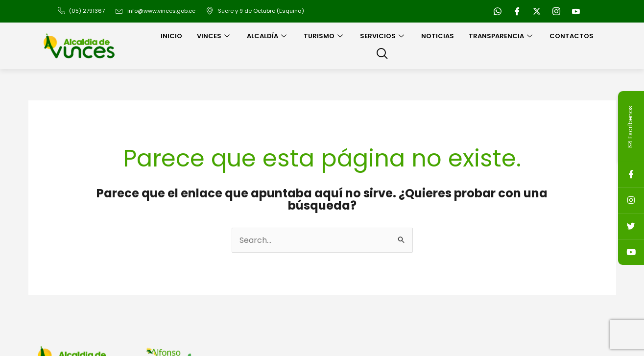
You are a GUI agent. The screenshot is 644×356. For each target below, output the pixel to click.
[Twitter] (537, 11)
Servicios (383, 36)
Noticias (438, 36)
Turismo (324, 36)
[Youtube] (576, 11)
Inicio (171, 36)
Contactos (572, 36)
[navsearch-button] (382, 54)
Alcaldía (268, 36)
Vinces (215, 36)
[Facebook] (517, 11)
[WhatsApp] (498, 11)
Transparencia (502, 36)
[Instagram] (556, 11)
